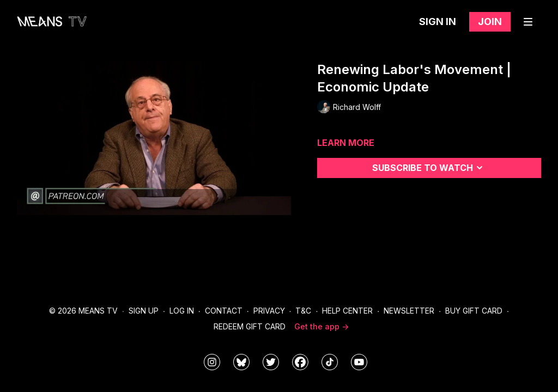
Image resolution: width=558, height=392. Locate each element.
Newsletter (409, 311)
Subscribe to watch (429, 168)
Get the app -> (322, 326)
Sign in (438, 22)
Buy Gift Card (474, 311)
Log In (182, 311)
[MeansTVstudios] (241, 362)
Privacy (269, 311)
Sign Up (144, 311)
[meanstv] (300, 362)
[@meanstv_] (330, 362)
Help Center (347, 311)
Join (490, 22)
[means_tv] (212, 362)
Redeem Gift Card (250, 326)
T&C (303, 311)
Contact (224, 311)
